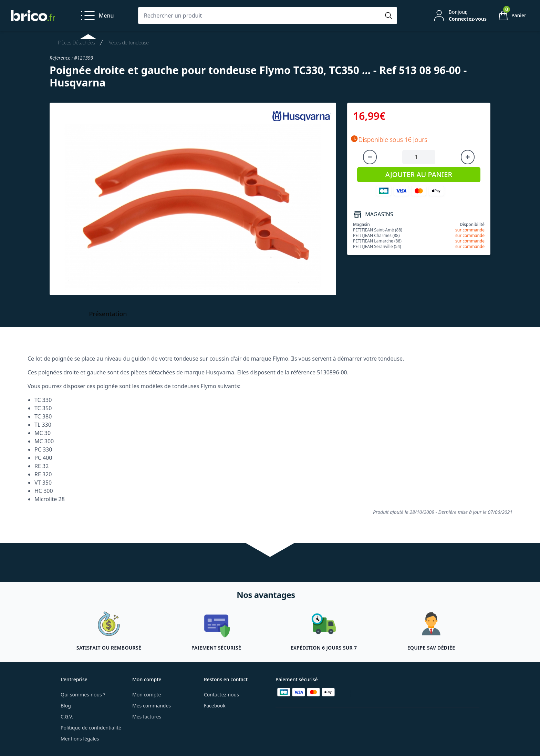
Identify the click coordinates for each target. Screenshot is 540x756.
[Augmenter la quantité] (468, 157)
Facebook (215, 706)
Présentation (108, 314)
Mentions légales (80, 739)
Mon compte (147, 695)
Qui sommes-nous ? (83, 695)
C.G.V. (67, 717)
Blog (66, 706)
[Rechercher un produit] (261, 15)
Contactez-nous (221, 695)
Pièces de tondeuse (128, 43)
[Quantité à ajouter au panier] (419, 157)
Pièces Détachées (76, 43)
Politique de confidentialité (91, 728)
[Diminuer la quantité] (370, 157)
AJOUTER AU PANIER (419, 174)
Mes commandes (152, 706)
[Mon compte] (459, 15)
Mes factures (147, 717)
